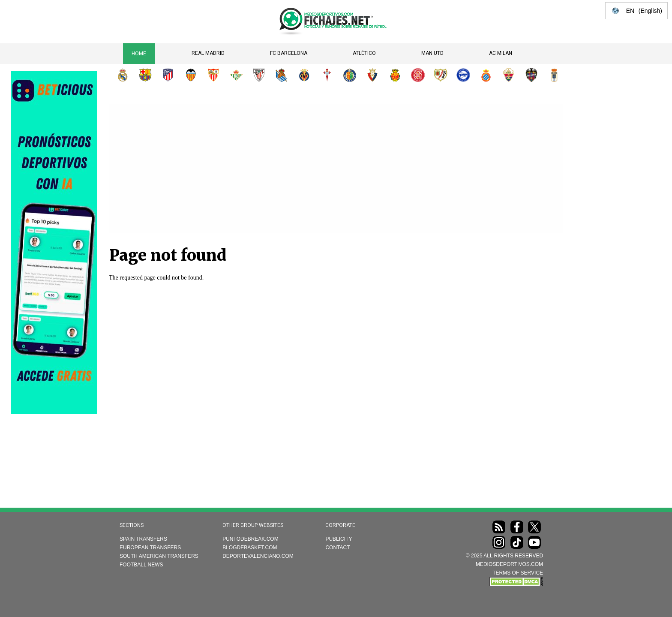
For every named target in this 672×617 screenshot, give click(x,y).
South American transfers (159, 556)
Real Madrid (208, 53)
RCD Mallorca (395, 75)
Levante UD (531, 75)
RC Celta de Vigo (327, 75)
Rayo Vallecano (441, 75)
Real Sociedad (282, 75)
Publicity (339, 539)
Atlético (364, 53)
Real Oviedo (554, 75)
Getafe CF (350, 75)
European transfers (150, 548)
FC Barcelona (289, 53)
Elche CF (509, 75)
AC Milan (501, 53)
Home (139, 54)
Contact (337, 548)
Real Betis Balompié (236, 75)
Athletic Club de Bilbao (259, 75)
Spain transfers (143, 539)
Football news (141, 565)
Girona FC (418, 75)
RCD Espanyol (486, 75)
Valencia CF (191, 75)
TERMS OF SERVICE (518, 573)
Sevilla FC (213, 75)
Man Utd (432, 53)
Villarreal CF (304, 75)
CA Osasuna (372, 75)
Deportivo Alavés (463, 75)
